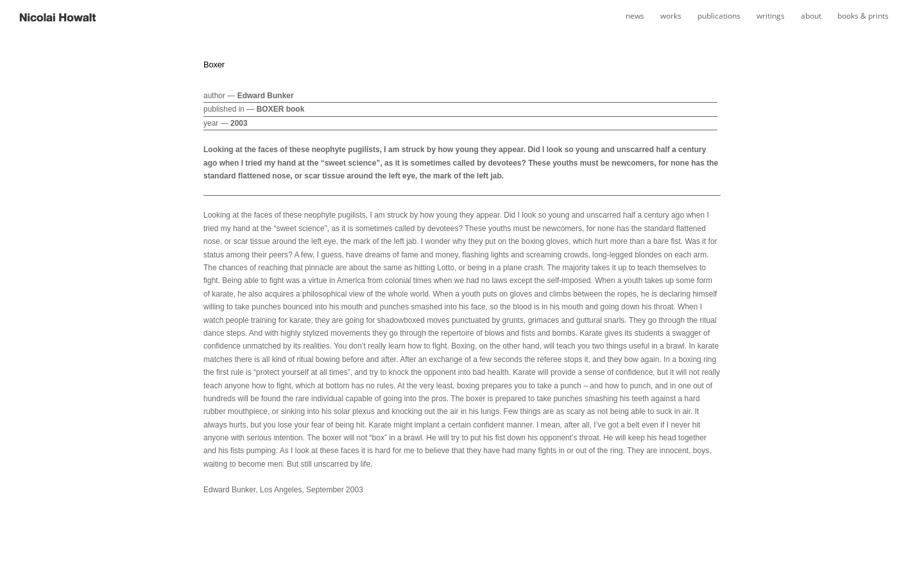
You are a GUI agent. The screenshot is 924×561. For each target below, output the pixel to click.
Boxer (214, 65)
